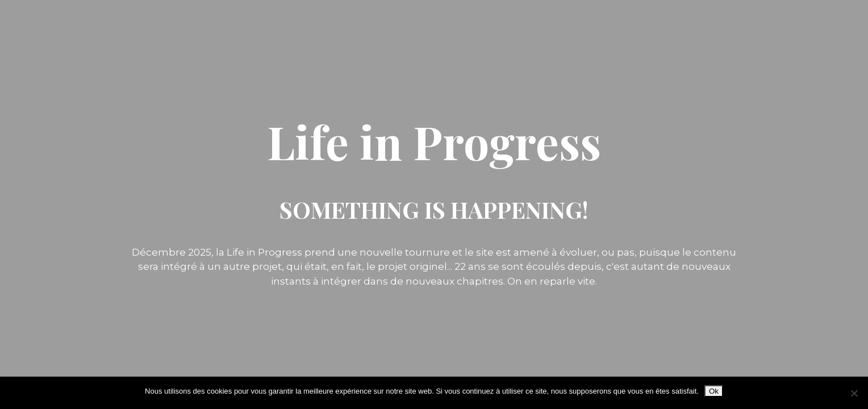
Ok (714, 391)
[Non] (854, 393)
